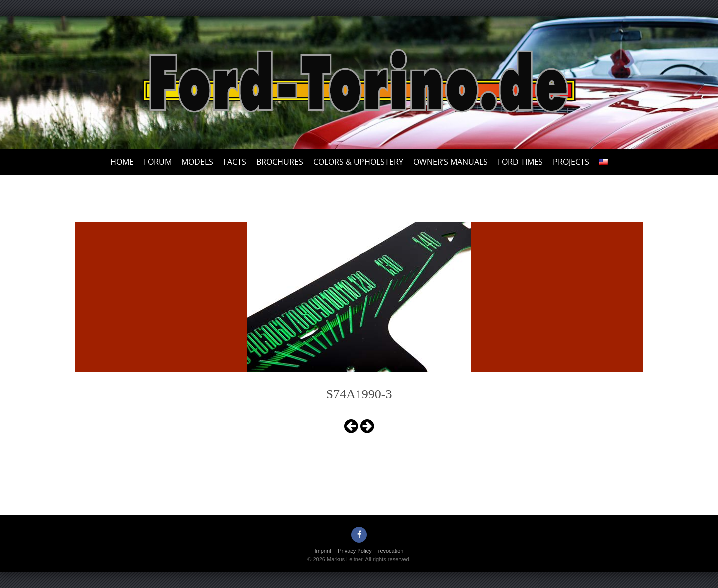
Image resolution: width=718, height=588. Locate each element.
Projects (571, 162)
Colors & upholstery (358, 162)
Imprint (323, 551)
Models (197, 162)
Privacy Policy (355, 551)
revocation (391, 551)
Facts (235, 162)
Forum (158, 162)
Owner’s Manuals (450, 162)
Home (122, 162)
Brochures (280, 162)
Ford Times (520, 162)
